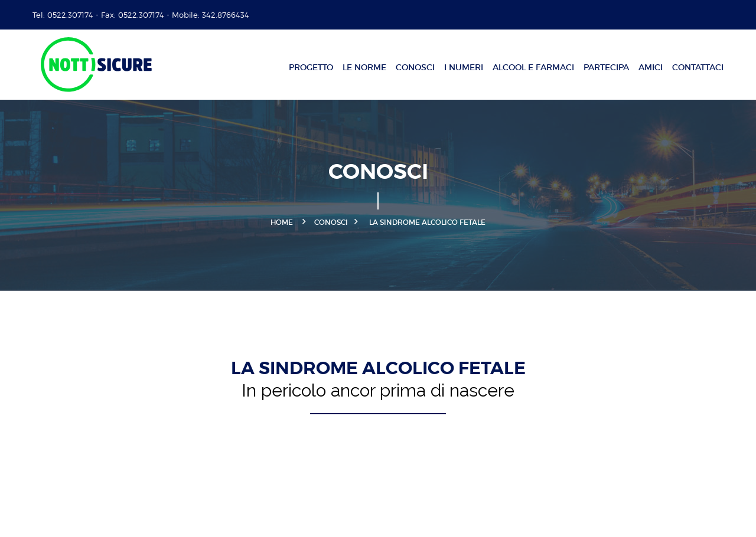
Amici (651, 67)
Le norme (364, 67)
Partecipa (606, 67)
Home (282, 222)
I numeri (464, 67)
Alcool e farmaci (533, 67)
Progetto (311, 67)
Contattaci (698, 67)
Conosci (415, 67)
